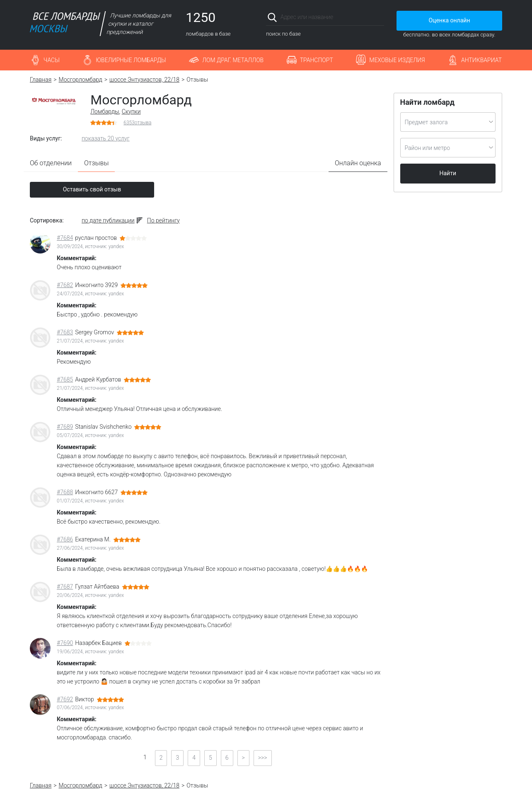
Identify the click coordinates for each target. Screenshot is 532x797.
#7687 (65, 587)
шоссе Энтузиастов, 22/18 (144, 80)
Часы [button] (52, 60)
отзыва (137, 123)
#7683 (65, 332)
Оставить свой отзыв (92, 189)
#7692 (65, 699)
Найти (448, 173)
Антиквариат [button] (481, 60)
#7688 (65, 492)
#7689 (65, 427)
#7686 (65, 539)
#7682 (65, 285)
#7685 (65, 379)
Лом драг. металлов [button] (233, 60)
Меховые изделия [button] (397, 60)
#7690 (65, 643)
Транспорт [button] (317, 60)
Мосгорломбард (81, 80)
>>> (263, 758)
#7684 (65, 238)
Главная (41, 80)
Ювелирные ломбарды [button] (131, 60)
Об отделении (51, 163)
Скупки (131, 111)
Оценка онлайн (449, 20)
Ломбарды (105, 111)
